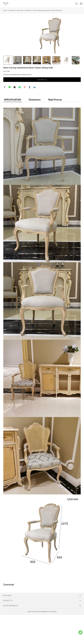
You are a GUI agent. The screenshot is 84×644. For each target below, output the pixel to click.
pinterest (25, 106)
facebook (5, 106)
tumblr (30, 106)
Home (5, 10)
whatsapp (20, 106)
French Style (20, 10)
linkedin (35, 106)
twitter (15, 106)
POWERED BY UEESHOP (48, 631)
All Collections (12, 10)
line (10, 106)
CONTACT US (42, 98)
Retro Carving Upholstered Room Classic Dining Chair (48, 10)
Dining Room (28, 10)
